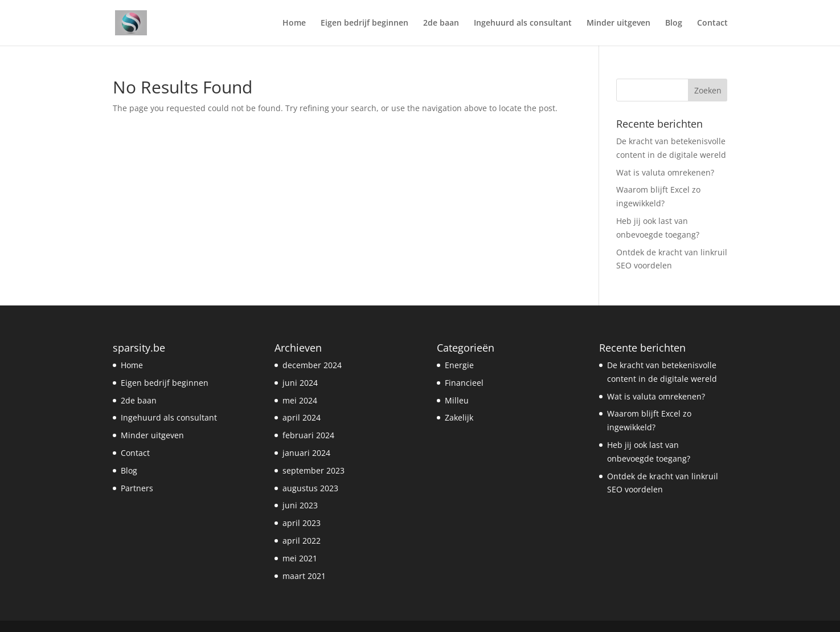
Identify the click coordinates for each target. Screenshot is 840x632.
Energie (459, 365)
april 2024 (302, 417)
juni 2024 (300, 383)
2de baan (441, 23)
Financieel (464, 383)
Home (294, 23)
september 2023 (314, 470)
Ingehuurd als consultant (523, 23)
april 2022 (302, 541)
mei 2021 (300, 558)
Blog (674, 23)
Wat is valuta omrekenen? (665, 172)
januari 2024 (306, 453)
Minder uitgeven (618, 23)
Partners (137, 488)
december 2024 (312, 365)
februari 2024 (308, 435)
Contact (712, 23)
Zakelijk (459, 417)
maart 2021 (304, 576)
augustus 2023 (310, 488)
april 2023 (302, 523)
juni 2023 (300, 505)
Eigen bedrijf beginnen (364, 23)
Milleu (457, 400)
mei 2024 (300, 400)
